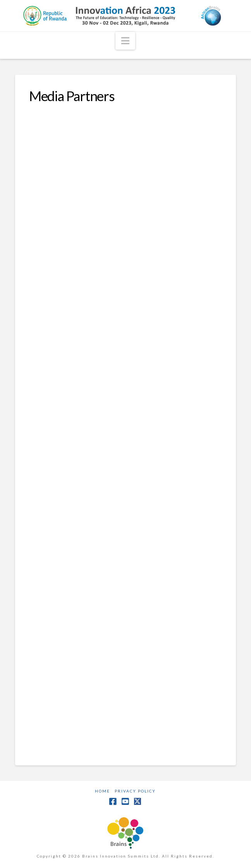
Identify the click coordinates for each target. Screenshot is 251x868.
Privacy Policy (135, 791)
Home (102, 791)
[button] (125, 41)
